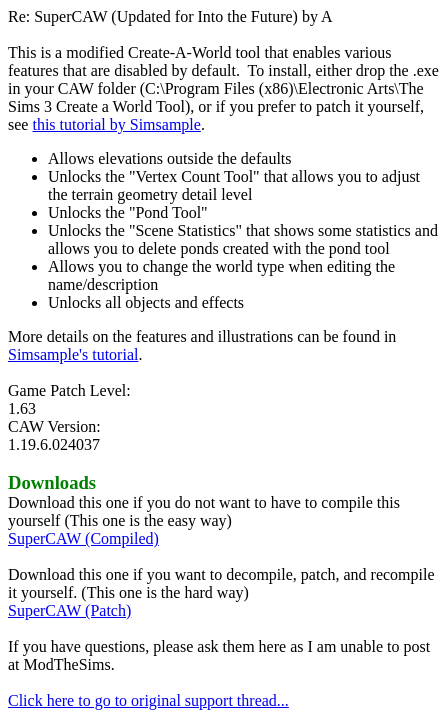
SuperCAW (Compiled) (83, 538)
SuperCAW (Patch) (69, 610)
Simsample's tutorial (73, 354)
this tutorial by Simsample (116, 124)
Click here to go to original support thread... (148, 700)
